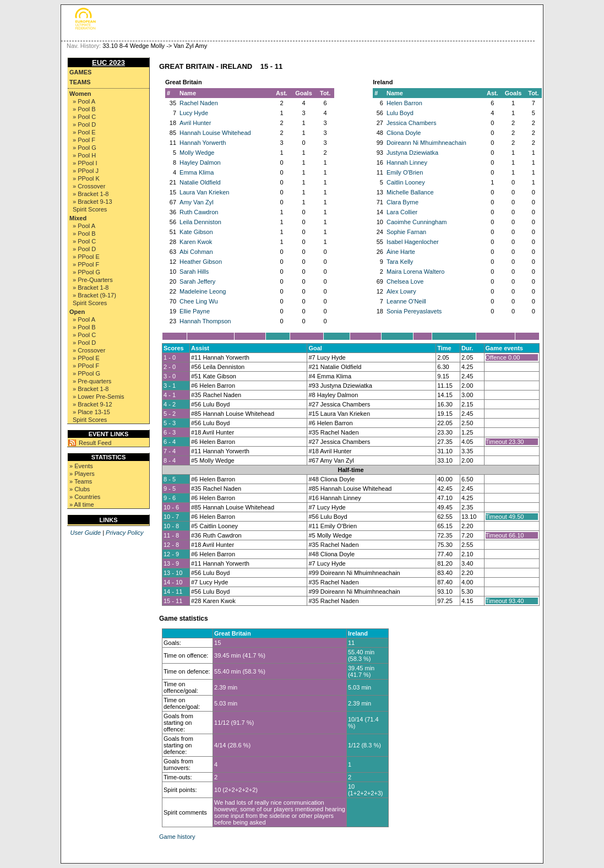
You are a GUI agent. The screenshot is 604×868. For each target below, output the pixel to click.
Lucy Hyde (194, 113)
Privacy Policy (124, 533)
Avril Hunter (195, 123)
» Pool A (84, 101)
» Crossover (89, 186)
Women (80, 94)
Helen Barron (404, 103)
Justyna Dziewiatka (412, 153)
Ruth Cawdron (199, 212)
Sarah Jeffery (197, 281)
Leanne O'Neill (406, 301)
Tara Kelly (400, 262)
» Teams (81, 481)
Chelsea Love (405, 281)
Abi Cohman (196, 252)
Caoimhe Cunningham (417, 222)
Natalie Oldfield (200, 182)
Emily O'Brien (405, 172)
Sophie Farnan (406, 232)
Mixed (78, 218)
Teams (80, 82)
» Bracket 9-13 (92, 202)
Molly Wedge (197, 153)
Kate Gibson (196, 232)
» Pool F (84, 140)
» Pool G (85, 148)
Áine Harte (401, 252)
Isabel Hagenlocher (413, 242)
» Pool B (84, 109)
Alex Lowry (401, 291)
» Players (82, 474)
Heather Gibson (201, 262)
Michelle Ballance (410, 192)
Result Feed (95, 443)
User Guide (85, 533)
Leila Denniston (200, 222)
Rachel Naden (199, 103)
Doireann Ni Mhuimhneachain (426, 143)
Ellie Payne (195, 311)
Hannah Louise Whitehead (215, 133)
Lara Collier (402, 212)
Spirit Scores (90, 209)
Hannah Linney (407, 162)
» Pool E (84, 132)
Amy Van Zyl (197, 202)
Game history (177, 837)
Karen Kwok (196, 242)
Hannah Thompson (205, 321)
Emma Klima (197, 172)
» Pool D (84, 124)
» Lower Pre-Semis (99, 397)
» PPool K (86, 178)
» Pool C (84, 117)
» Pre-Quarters (93, 280)
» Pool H (84, 155)
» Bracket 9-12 (92, 404)
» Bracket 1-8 (91, 194)
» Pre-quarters (92, 381)
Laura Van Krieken (204, 192)
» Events (81, 466)
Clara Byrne (402, 202)
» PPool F (86, 264)
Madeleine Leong (203, 291)
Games (80, 72)
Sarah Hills (194, 272)
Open (77, 312)
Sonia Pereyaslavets (414, 311)
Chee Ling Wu (199, 301)
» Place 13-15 (91, 412)
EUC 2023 (108, 63)
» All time (82, 504)
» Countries (85, 497)
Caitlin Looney (406, 182)
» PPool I (85, 163)
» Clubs (80, 489)
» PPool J (86, 171)
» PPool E (86, 257)
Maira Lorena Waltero (415, 272)
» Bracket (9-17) (94, 295)
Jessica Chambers (411, 123)
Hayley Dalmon (200, 162)
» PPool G (86, 272)
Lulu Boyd (400, 113)
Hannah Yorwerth (203, 143)
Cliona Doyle (404, 133)
